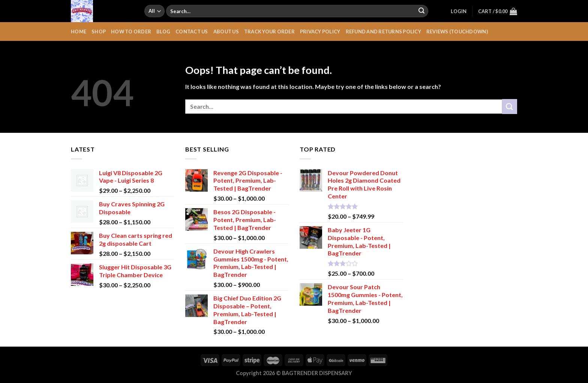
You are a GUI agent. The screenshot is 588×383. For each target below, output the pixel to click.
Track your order (269, 32)
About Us (226, 32)
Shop (99, 32)
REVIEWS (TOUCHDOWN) (457, 32)
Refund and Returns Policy (383, 32)
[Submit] (421, 11)
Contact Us (192, 32)
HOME (79, 32)
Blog (163, 32)
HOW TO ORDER (131, 32)
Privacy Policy (320, 32)
